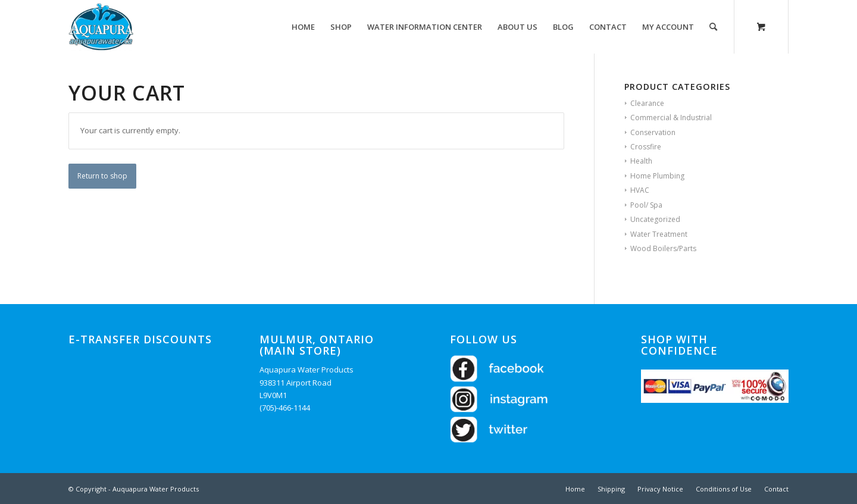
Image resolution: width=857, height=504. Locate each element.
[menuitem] (303, 27)
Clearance (647, 103)
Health (641, 161)
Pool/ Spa (646, 205)
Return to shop (102, 176)
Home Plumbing (657, 176)
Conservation (653, 132)
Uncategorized (655, 219)
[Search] (713, 27)
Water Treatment (659, 234)
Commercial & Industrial (671, 118)
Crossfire (646, 147)
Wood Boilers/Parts (663, 248)
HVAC (640, 190)
